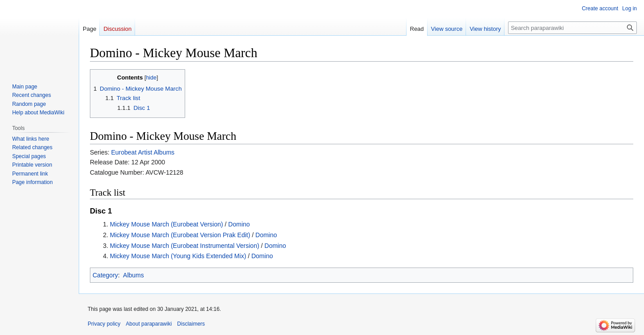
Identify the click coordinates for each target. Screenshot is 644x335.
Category (105, 275)
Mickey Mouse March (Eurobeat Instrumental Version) (185, 246)
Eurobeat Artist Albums (143, 152)
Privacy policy (104, 324)
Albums (133, 275)
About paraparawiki (149, 324)
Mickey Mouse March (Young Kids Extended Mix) (178, 256)
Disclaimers (191, 324)
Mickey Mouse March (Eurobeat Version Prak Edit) (180, 235)
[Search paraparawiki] (572, 28)
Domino (239, 224)
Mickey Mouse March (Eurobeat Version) (167, 224)
